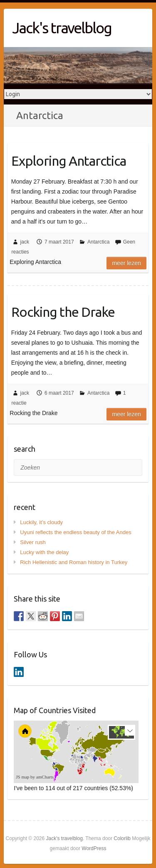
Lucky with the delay (44, 552)
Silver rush (33, 542)
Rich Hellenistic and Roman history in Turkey (74, 562)
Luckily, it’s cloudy (41, 522)
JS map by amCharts (35, 777)
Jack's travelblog (62, 28)
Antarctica (98, 242)
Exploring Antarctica (69, 161)
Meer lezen (126, 263)
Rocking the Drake (63, 312)
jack (25, 242)
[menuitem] (88, 758)
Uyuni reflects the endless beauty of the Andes (76, 532)
